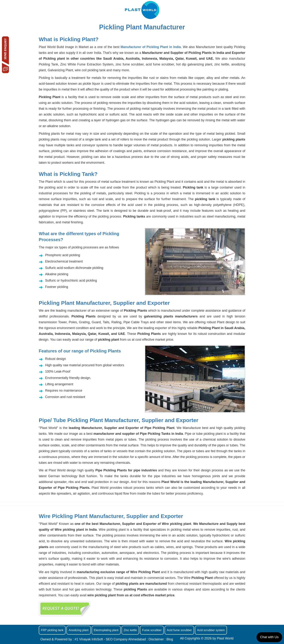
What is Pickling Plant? (69, 39)
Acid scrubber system (211, 630)
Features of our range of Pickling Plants (80, 351)
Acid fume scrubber (179, 630)
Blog (170, 639)
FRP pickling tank (52, 630)
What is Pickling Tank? (68, 174)
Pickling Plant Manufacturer (142, 27)
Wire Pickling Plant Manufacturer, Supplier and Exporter (111, 516)
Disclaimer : (157, 639)
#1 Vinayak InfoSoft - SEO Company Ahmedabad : (112, 639)
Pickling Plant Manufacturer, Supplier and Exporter (104, 303)
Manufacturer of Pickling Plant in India (151, 47)
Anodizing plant (79, 630)
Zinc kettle (130, 630)
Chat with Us (269, 637)
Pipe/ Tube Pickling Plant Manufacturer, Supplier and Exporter (119, 420)
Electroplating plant (106, 630)
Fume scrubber (152, 630)
